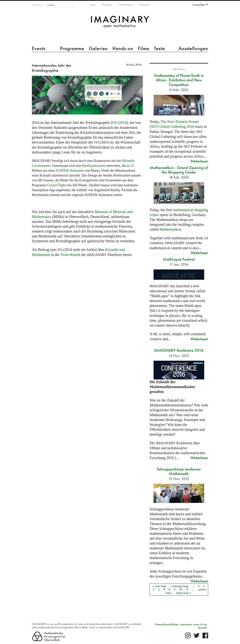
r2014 (119, 123)
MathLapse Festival (179, 259)
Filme (144, 48)
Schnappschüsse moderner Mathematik (179, 471)
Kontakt (145, 5)
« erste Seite (159, 586)
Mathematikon (171, 229)
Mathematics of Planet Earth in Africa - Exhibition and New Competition (179, 80)
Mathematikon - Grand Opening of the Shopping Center (179, 170)
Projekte (107, 5)
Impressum (186, 624)
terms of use (200, 624)
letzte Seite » (183, 593)
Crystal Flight (56, 185)
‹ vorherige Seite (179, 586)
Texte (159, 48)
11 (187, 589)
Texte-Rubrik (70, 255)
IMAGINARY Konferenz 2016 (179, 350)
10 (181, 589)
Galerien (98, 48)
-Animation (70, 171)
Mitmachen (126, 5)
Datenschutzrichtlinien (167, 624)
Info (93, 5)
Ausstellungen (193, 48)
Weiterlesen (199, 161)
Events (39, 48)
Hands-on (123, 48)
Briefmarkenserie (94, 166)
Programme (72, 48)
